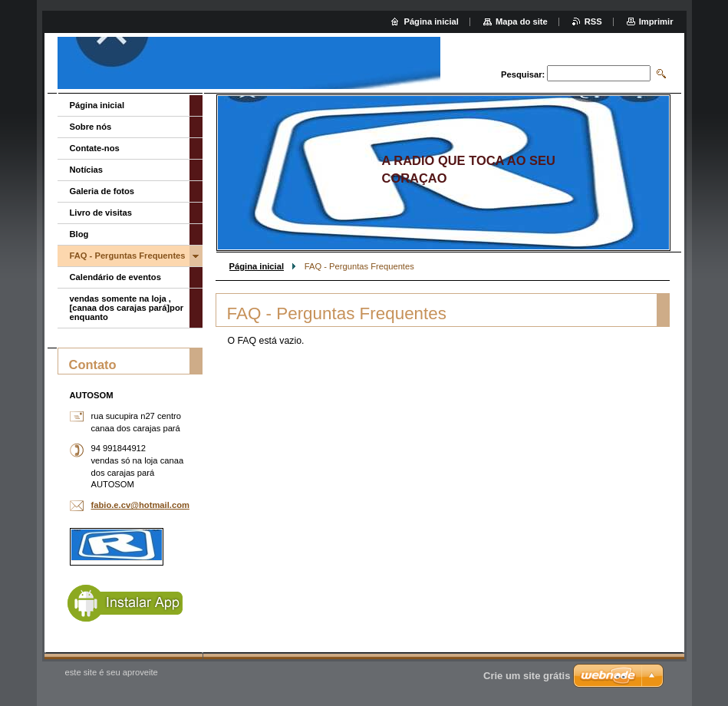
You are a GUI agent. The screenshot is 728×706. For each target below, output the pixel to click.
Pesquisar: (523, 74)
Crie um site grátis (527, 676)
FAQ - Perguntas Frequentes (128, 256)
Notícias (87, 170)
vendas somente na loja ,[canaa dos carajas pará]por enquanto (127, 308)
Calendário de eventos (115, 277)
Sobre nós (91, 127)
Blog (79, 234)
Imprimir (656, 21)
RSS (593, 21)
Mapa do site (522, 21)
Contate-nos (95, 148)
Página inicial (257, 266)
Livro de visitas (101, 213)
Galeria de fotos (102, 191)
